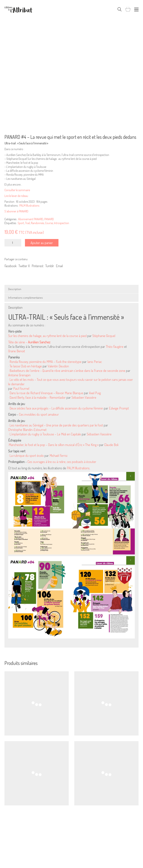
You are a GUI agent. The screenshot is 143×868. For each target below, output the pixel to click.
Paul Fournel (21, 388)
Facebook (11, 266)
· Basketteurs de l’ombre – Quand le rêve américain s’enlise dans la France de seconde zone (67, 371)
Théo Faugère (115, 347)
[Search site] (120, 10)
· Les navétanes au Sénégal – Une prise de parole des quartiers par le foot (56, 425)
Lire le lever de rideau (16, 196)
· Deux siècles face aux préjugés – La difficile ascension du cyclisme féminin (56, 408)
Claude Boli (111, 445)
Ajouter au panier (42, 243)
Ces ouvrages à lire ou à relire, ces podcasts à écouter (62, 462)
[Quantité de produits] (13, 243)
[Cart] (128, 9)
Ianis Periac (95, 362)
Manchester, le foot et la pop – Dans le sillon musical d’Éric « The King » (54, 445)
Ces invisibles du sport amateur (39, 414)
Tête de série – (29, 342)
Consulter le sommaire (17, 190)
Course (49, 223)
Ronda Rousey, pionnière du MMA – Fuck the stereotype (46, 362)
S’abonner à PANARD (16, 211)
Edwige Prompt (119, 408)
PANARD (49, 219)
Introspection (62, 223)
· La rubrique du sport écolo (26, 456)
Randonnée (37, 223)
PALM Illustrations (29, 205)
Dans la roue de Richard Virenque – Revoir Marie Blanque (46, 393)
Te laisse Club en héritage (26, 366)
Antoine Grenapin (19, 375)
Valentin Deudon (58, 366)
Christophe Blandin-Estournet (27, 430)
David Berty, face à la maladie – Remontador (38, 397)
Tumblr (50, 266)
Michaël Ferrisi (58, 456)
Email (59, 266)
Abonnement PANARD (31, 219)
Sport (21, 223)
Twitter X (24, 266)
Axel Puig (95, 393)
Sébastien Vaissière (84, 397)
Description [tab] (15, 289)
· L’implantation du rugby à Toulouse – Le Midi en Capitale (45, 434)
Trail (27, 223)
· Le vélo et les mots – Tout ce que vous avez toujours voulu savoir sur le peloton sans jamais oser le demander (71, 382)
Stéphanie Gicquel (104, 336)
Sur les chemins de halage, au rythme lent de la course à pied (47, 336)
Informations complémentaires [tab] (26, 298)
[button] (136, 10)
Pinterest (38, 266)
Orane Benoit (17, 351)
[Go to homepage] (18, 10)
